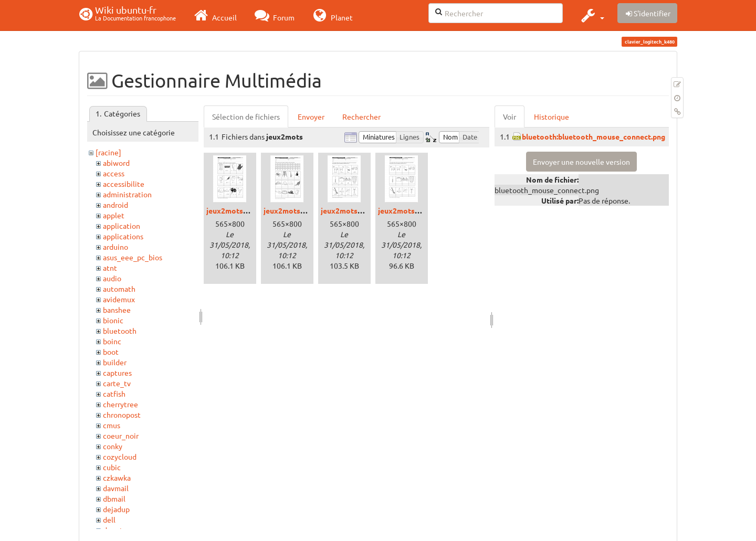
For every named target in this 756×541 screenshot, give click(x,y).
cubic (112, 467)
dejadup (116, 509)
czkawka (117, 478)
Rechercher (361, 116)
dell (109, 519)
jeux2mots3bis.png (411, 210)
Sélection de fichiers (246, 116)
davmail (116, 488)
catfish (114, 394)
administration (127, 194)
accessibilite (124, 184)
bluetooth (120, 331)
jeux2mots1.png (234, 210)
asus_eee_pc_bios (133, 257)
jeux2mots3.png (348, 210)
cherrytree (120, 404)
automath (119, 289)
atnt (110, 268)
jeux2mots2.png (291, 210)
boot (111, 352)
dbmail (114, 498)
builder (115, 362)
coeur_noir (121, 436)
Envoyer (311, 116)
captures (117, 373)
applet (114, 215)
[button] (591, 15)
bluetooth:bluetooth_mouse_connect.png (594, 136)
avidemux (119, 299)
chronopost (122, 415)
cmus (112, 425)
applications (123, 236)
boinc (112, 341)
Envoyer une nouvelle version (581, 162)
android (115, 205)
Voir (510, 116)
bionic (113, 320)
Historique (552, 116)
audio (112, 278)
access (114, 173)
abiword (116, 163)
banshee (117, 310)
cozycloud (120, 457)
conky (113, 446)
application (122, 226)
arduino (115, 247)
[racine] (108, 152)
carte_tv (117, 383)
